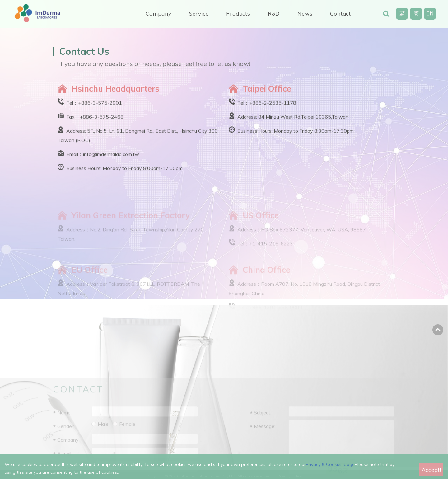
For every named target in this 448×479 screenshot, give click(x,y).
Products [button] (238, 14)
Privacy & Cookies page (330, 467)
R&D (274, 14)
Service (199, 14)
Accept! (431, 472)
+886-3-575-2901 (100, 106)
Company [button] (159, 14)
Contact (341, 14)
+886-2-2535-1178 (273, 106)
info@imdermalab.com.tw (111, 157)
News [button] (305, 14)
